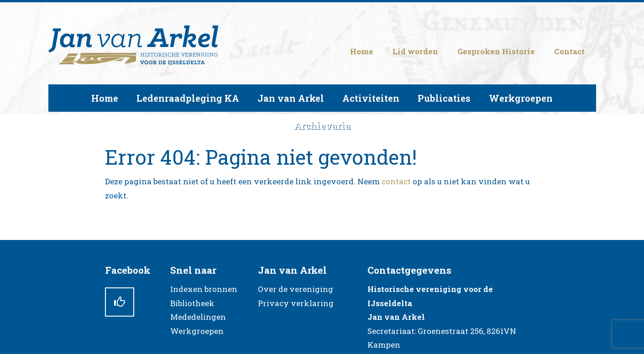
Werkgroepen (197, 331)
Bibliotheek (192, 303)
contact (396, 181)
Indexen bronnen (204, 289)
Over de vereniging (296, 289)
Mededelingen (198, 317)
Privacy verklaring (296, 303)
